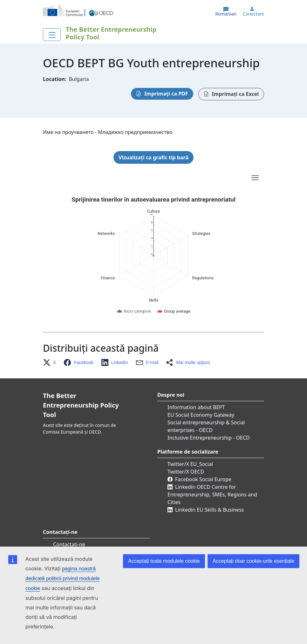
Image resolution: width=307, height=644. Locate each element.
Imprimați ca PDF (166, 94)
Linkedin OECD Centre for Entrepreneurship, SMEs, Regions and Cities (212, 495)
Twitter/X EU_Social (190, 464)
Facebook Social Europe (203, 479)
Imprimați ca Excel (235, 94)
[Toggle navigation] (52, 35)
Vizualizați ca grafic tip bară (153, 157)
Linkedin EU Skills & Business (209, 510)
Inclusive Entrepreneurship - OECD (209, 438)
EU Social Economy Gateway (201, 415)
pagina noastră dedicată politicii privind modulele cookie (63, 578)
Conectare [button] (253, 14)
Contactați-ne (69, 544)
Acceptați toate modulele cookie (164, 561)
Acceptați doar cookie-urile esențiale (253, 561)
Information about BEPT (196, 407)
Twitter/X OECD (186, 472)
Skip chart (106, 179)
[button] (51, 362)
